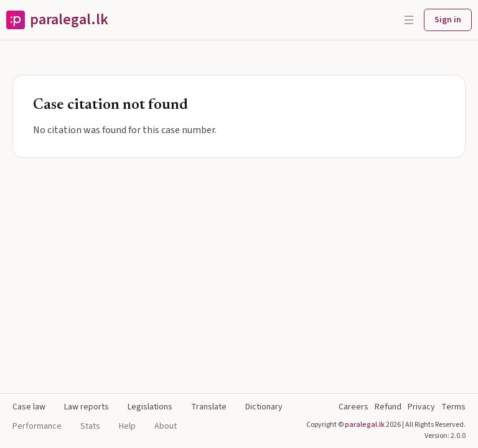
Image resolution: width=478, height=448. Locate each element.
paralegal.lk (365, 425)
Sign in (448, 20)
